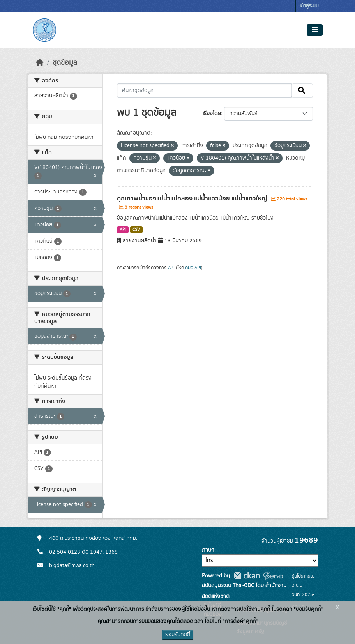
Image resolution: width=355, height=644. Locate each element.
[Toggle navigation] (315, 30)
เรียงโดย (212, 114)
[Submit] (302, 90)
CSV (136, 230)
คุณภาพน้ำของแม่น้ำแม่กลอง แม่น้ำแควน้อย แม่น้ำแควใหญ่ (193, 199)
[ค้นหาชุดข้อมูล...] (204, 90)
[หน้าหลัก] (40, 63)
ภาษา (208, 550)
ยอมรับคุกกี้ (178, 635)
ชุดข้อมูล (65, 63)
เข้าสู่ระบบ (309, 6)
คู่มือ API (193, 268)
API (123, 230)
